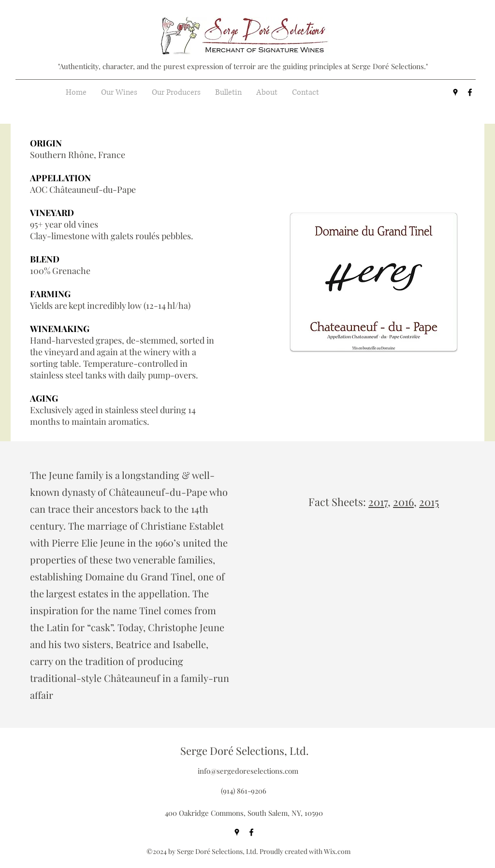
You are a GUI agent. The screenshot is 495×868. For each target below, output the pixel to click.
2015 (429, 502)
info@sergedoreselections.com (248, 771)
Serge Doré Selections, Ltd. (245, 751)
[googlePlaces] (455, 92)
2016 (403, 502)
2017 (378, 502)
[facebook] (470, 92)
